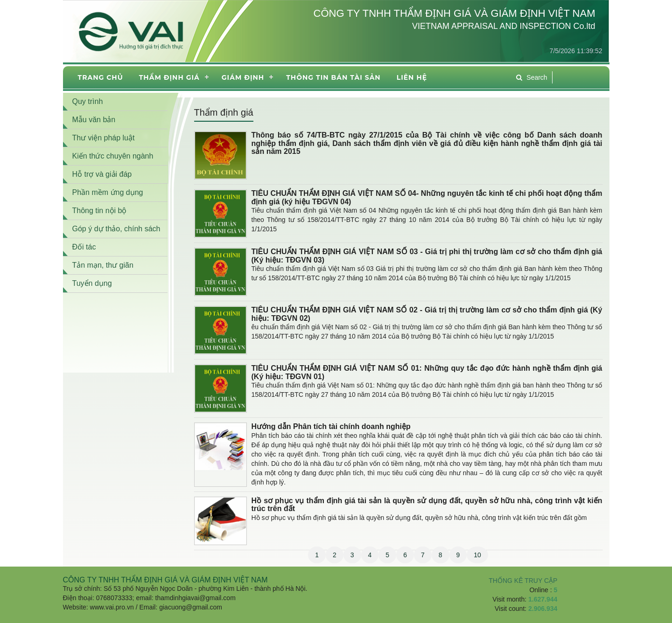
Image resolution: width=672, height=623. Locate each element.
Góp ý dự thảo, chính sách (116, 229)
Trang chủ (101, 77)
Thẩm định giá (169, 77)
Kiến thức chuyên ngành (113, 156)
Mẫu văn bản (94, 120)
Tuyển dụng (92, 283)
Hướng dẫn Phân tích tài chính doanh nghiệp (331, 426)
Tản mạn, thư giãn (103, 265)
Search (532, 77)
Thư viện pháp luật (104, 138)
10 (477, 555)
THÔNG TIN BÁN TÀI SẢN (333, 77)
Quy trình (88, 101)
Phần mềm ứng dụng (108, 192)
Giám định (243, 77)
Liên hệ (412, 77)
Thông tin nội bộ (100, 211)
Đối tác (84, 247)
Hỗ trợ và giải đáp (102, 174)
